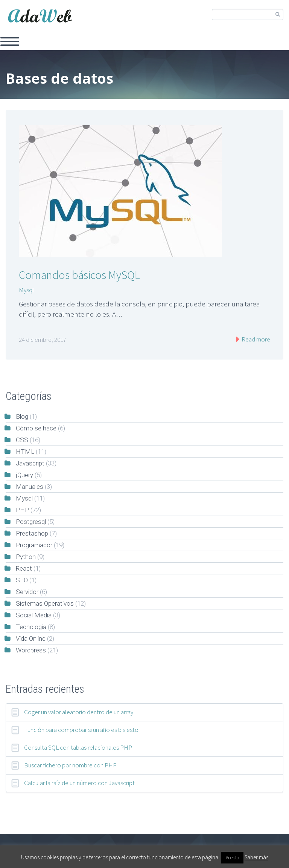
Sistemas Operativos (45, 603)
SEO (22, 580)
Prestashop (32, 533)
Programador (34, 545)
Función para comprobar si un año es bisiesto (81, 730)
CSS (22, 440)
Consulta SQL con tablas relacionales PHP (78, 747)
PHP (22, 510)
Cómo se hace (36, 428)
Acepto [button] (232, 858)
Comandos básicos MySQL (79, 275)
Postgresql (31, 522)
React (24, 568)
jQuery (24, 475)
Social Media (34, 615)
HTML (25, 452)
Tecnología (31, 627)
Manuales (30, 487)
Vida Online (31, 638)
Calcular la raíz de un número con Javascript (79, 783)
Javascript (30, 463)
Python (26, 557)
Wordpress (31, 650)
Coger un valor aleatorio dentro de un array (79, 712)
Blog (22, 416)
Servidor (27, 592)
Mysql (26, 290)
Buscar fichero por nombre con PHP (70, 765)
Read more (255, 339)
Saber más (256, 857)
